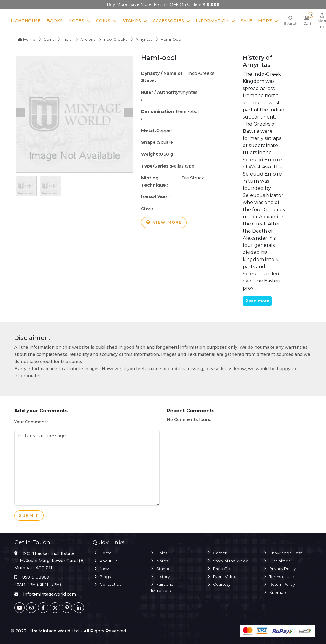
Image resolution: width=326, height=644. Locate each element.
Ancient (88, 39)
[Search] (291, 21)
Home (27, 39)
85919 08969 (36, 577)
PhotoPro (222, 569)
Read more (257, 301)
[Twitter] (55, 608)
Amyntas (144, 39)
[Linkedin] (79, 608)
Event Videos (226, 577)
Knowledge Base (286, 553)
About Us (108, 561)
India (67, 39)
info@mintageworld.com (50, 594)
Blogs (105, 577)
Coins (103, 21)
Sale (247, 21)
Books (55, 21)
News (105, 569)
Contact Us (110, 584)
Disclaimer (280, 561)
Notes (76, 21)
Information (212, 21)
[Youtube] (19, 608)
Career (220, 553)
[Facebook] (43, 608)
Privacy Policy (283, 569)
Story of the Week (230, 561)
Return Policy (282, 584)
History (163, 577)
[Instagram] (31, 608)
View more (164, 222)
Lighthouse (26, 21)
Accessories (168, 21)
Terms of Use (282, 577)
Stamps (132, 21)
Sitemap (278, 592)
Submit (29, 516)
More (265, 21)
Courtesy (222, 584)
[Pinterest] (67, 608)
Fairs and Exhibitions (162, 587)
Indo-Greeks (115, 39)
